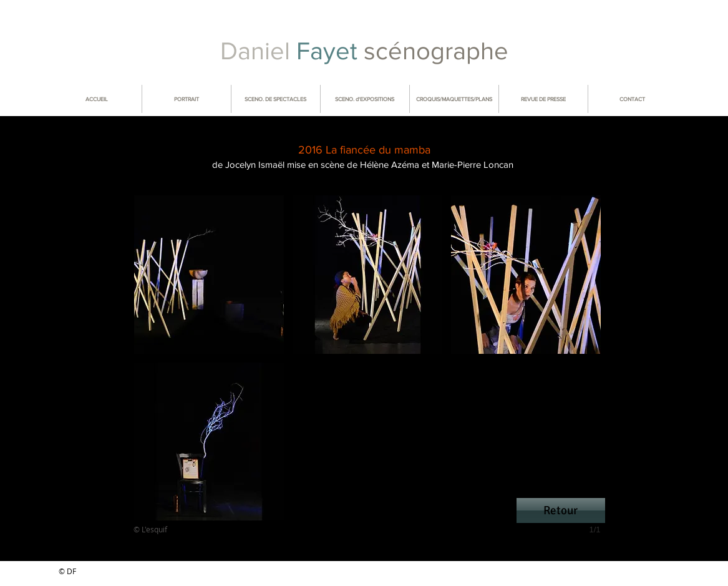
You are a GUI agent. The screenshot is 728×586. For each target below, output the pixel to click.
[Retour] (561, 510)
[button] (209, 275)
